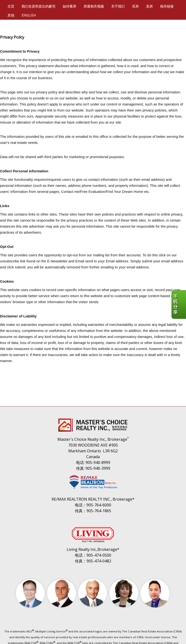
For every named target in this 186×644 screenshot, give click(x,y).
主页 (11, 6)
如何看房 (70, 6)
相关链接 (167, 6)
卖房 (149, 6)
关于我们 (118, 6)
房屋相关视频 (94, 6)
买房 (135, 6)
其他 (11, 15)
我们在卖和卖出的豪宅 (39, 6)
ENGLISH (29, 15)
